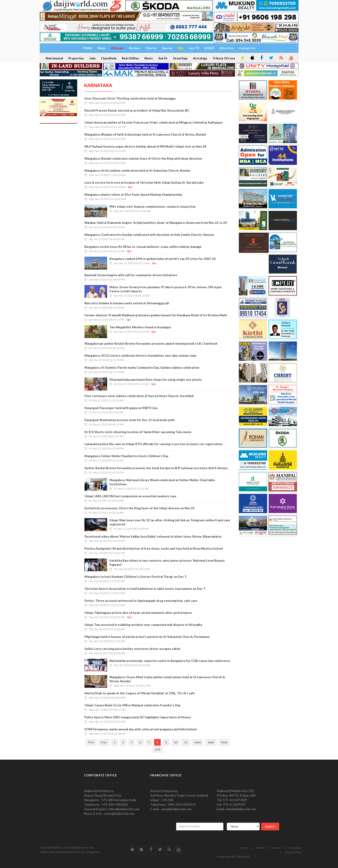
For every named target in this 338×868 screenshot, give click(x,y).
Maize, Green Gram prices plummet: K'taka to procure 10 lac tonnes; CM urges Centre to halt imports (166, 289)
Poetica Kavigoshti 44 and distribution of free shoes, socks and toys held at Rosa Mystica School (154, 549)
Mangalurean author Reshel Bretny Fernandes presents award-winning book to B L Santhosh (151, 344)
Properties (76, 58)
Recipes (135, 48)
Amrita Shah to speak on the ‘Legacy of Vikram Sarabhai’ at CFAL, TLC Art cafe (140, 693)
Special (167, 48)
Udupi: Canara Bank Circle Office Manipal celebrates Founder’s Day (132, 705)
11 (186, 742)
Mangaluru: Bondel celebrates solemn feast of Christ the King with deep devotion (143, 158)
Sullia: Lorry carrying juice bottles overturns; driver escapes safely (132, 649)
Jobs (93, 58)
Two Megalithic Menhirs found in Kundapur (140, 327)
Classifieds (109, 58)
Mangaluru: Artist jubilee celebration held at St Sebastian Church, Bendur (138, 171)
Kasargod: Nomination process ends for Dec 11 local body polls (130, 420)
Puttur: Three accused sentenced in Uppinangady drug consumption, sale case (141, 601)
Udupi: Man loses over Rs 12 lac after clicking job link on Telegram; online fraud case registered (170, 522)
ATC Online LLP (241, 857)
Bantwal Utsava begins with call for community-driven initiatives (131, 275)
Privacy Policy (294, 852)
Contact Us (247, 48)
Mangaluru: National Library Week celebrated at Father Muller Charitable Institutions (162, 482)
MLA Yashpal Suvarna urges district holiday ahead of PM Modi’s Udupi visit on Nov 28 (145, 146)
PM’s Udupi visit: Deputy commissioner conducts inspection (153, 207)
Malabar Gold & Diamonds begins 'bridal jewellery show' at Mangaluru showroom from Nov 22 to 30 (156, 223)
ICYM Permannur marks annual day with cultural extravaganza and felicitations (141, 729)
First (91, 742)
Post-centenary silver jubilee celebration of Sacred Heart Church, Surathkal (139, 396)
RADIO (209, 48)
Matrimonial (54, 58)
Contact (276, 848)
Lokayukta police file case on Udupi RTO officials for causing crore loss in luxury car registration (153, 444)
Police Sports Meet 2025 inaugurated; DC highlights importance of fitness (138, 717)
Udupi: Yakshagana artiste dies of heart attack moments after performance (138, 613)
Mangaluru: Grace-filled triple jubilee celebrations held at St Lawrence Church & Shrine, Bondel (167, 679)
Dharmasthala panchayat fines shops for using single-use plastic (156, 380)
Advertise (227, 48)
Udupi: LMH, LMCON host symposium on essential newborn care (130, 496)
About (260, 848)
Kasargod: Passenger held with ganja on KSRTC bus (121, 408)
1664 (197, 742)
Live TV (194, 48)
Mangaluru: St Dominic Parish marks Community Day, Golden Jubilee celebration (142, 368)
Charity (151, 48)
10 (175, 742)
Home (244, 848)
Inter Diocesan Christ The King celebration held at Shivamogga (130, 98)
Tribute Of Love (224, 58)
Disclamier (295, 848)
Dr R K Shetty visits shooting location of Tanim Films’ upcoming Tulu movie (138, 432)
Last (158, 749)
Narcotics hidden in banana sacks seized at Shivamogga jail (127, 303)
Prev (104, 742)
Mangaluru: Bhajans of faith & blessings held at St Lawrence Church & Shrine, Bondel (145, 134)
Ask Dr (163, 58)
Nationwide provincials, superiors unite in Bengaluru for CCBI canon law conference (170, 661)
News (102, 48)
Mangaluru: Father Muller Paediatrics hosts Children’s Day (126, 456)
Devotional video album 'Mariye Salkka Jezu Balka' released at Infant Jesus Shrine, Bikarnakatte (153, 536)
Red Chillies (131, 58)
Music (149, 58)
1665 (211, 742)
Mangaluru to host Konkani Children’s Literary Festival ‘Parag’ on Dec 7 (135, 577)
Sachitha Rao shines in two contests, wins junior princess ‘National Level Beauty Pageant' (167, 563)
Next (224, 742)
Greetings (180, 58)
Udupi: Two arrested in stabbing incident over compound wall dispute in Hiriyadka (143, 625)
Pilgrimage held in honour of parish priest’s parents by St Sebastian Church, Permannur (147, 637)
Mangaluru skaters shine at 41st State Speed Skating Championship (133, 195)
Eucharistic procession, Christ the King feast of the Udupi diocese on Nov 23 (139, 508)
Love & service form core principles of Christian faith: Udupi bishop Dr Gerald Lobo (144, 183)
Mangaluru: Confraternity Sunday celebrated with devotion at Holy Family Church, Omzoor (149, 235)
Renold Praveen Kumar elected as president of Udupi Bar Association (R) (137, 110)
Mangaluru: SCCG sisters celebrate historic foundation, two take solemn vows (141, 356)
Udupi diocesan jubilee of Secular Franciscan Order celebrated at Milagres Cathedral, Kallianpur (154, 122)
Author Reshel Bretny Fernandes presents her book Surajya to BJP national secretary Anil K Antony (156, 468)
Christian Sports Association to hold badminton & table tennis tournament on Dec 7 (145, 589)
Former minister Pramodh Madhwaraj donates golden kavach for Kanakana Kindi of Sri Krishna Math (156, 315)
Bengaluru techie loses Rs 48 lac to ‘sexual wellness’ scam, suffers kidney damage (143, 247)
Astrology (200, 58)
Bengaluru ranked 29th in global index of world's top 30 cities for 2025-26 (163, 259)
